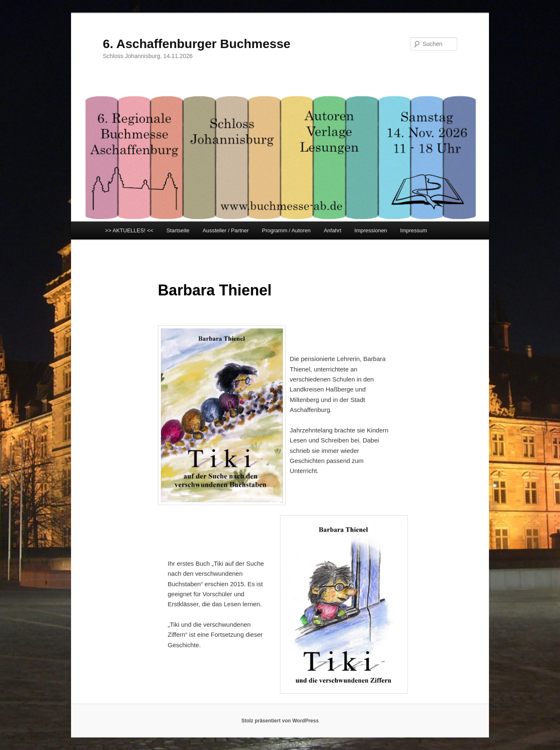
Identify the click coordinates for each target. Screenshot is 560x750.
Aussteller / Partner (226, 230)
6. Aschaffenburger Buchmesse (197, 44)
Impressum (414, 230)
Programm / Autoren (286, 230)
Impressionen (371, 230)
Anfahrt (333, 230)
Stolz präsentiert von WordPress (280, 721)
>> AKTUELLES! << (129, 230)
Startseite (178, 230)
